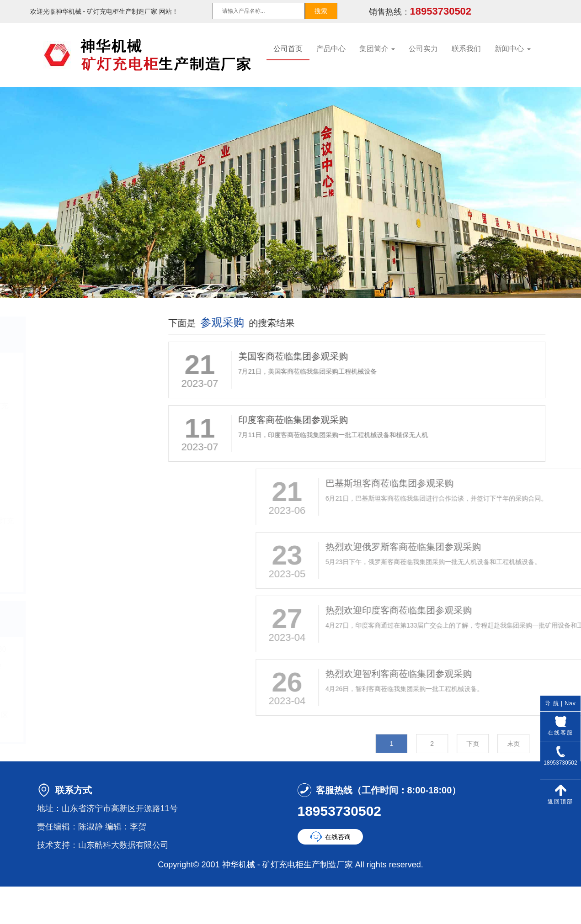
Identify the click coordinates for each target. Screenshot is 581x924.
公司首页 (288, 49)
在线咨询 (338, 837)
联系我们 (466, 49)
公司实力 (423, 49)
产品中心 (331, 49)
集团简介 (377, 49)
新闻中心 (512, 49)
